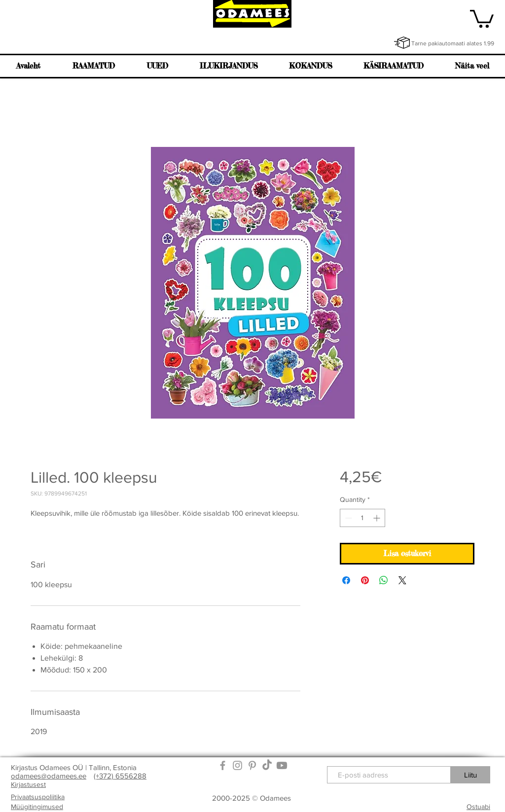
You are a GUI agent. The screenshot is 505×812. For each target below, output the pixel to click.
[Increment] (378, 518)
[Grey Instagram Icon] (237, 765)
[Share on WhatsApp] (384, 580)
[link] (482, 18)
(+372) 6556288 (120, 776)
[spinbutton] (362, 518)
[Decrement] (347, 518)
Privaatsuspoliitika (38, 797)
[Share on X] (402, 580)
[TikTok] (267, 765)
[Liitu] (470, 775)
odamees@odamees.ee (49, 776)
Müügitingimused (37, 807)
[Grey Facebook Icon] (223, 765)
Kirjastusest (28, 784)
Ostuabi (478, 807)
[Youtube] (282, 765)
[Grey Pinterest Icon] (252, 765)
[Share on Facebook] (346, 580)
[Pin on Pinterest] (365, 580)
